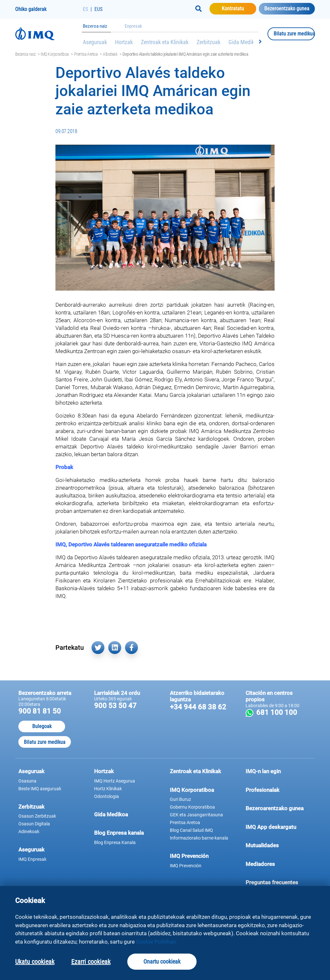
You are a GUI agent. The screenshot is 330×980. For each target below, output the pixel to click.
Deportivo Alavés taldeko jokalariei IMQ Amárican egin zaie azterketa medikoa (185, 54)
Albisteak (110, 54)
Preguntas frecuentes (279, 882)
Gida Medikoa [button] (111, 814)
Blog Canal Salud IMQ (191, 830)
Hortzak (124, 42)
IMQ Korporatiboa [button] (192, 790)
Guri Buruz (180, 799)
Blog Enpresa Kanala (115, 842)
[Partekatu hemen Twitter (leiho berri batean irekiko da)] (98, 648)
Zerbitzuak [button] (31, 807)
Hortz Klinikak (108, 789)
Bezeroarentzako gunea (279, 808)
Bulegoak (42, 726)
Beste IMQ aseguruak (40, 789)
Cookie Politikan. (156, 942)
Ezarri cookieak (91, 962)
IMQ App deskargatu (279, 827)
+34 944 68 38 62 (198, 707)
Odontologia (107, 796)
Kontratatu (239, 8)
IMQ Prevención (189, 856)
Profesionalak (279, 790)
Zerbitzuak (209, 42)
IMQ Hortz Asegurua (115, 781)
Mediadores (279, 864)
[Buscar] (199, 9)
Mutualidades (262, 845)
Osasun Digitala (34, 824)
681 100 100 (283, 712)
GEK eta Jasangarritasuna (196, 815)
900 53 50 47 (115, 706)
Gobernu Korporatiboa (192, 807)
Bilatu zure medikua (294, 34)
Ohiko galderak (31, 9)
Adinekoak (29, 831)
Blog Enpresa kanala (119, 833)
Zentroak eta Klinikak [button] (195, 771)
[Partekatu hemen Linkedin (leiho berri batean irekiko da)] (115, 648)
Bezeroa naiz (95, 26)
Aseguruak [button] (31, 771)
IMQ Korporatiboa (55, 54)
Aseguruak (95, 42)
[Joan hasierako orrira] (49, 34)
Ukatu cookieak (35, 962)
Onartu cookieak (162, 961)
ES (85, 9)
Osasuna (27, 781)
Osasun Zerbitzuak (37, 816)
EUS (98, 9)
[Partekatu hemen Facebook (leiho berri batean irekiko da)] (131, 648)
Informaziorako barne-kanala (199, 838)
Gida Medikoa (244, 42)
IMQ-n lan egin (263, 771)
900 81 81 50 (40, 711)
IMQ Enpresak (32, 859)
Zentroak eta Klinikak (165, 42)
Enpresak (133, 26)
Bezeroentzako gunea (287, 9)
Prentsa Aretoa (86, 54)
